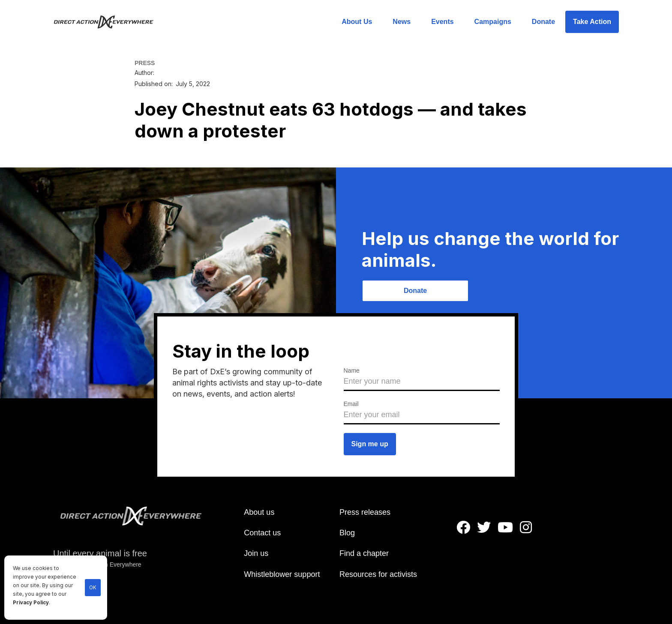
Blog (347, 533)
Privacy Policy (31, 603)
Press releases (365, 512)
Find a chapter (364, 553)
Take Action (592, 22)
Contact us (262, 533)
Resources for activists (378, 574)
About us (259, 512)
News (402, 22)
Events (442, 22)
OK (93, 588)
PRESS (145, 63)
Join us (256, 553)
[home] (109, 22)
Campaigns (493, 22)
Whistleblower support (282, 574)
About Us (357, 22)
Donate (543, 22)
